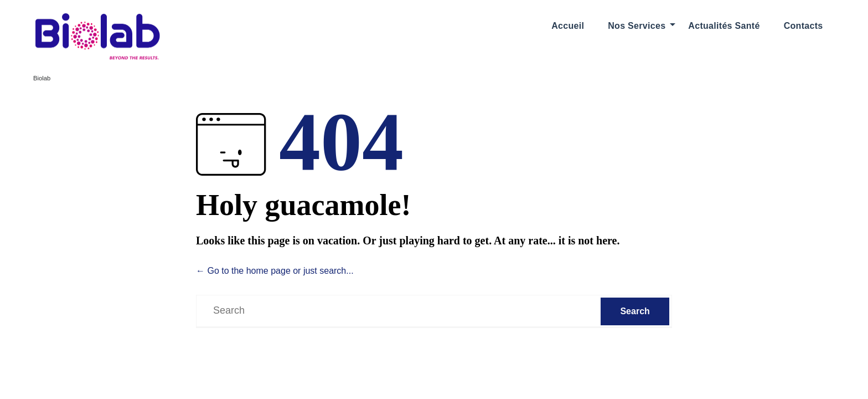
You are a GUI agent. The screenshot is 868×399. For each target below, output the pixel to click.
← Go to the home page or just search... (275, 271)
